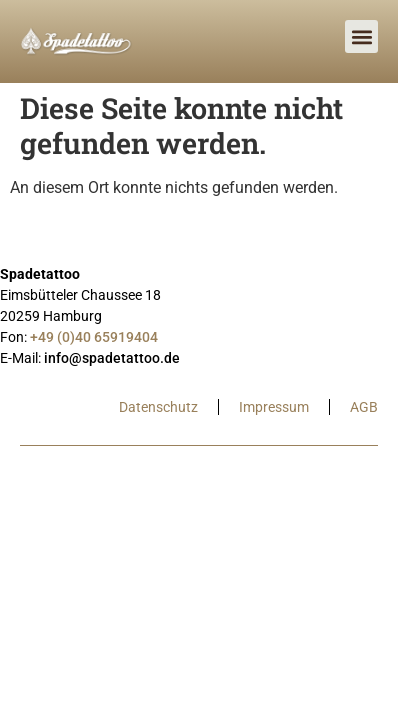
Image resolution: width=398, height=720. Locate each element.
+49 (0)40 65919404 (94, 337)
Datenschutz (158, 407)
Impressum (274, 407)
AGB (364, 407)
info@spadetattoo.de (112, 358)
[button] (361, 36)
